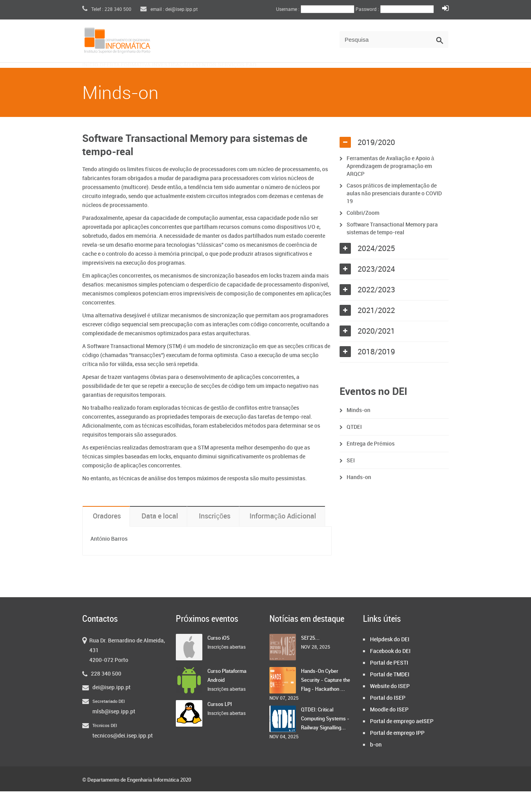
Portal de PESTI (389, 684)
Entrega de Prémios (371, 464)
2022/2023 (376, 311)
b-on (376, 765)
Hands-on (359, 498)
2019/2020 (376, 163)
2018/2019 (376, 373)
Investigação (222, 77)
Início (99, 77)
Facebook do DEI (390, 672)
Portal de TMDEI (390, 695)
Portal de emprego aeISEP (402, 742)
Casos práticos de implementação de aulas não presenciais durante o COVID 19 (394, 214)
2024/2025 (376, 269)
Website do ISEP (390, 707)
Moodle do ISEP (389, 730)
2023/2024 (376, 290)
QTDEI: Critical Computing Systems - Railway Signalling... (325, 739)
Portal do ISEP (388, 719)
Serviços (320, 77)
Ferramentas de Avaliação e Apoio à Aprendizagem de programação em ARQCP (390, 187)
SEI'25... (310, 659)
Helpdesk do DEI (390, 660)
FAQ (358, 77)
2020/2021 (376, 352)
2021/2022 (376, 331)
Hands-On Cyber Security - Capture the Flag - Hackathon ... (326, 701)
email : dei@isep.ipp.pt (169, 10)
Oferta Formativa (154, 77)
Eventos (275, 77)
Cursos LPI (220, 725)
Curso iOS (219, 659)
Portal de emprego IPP (397, 754)
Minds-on (358, 431)
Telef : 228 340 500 (107, 10)
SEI (351, 481)
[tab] (394, 163)
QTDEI (354, 448)
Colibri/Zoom (363, 234)
